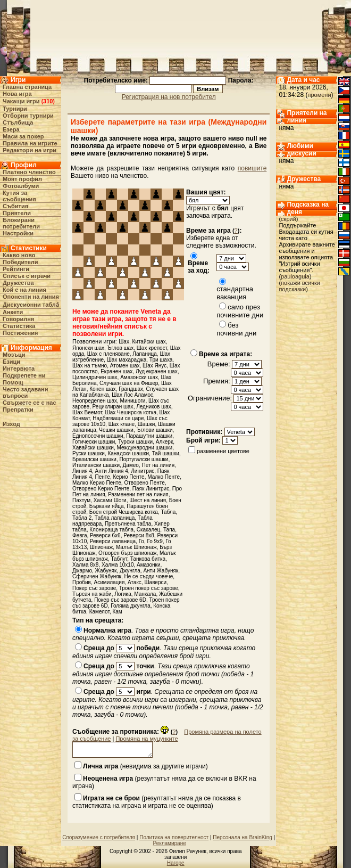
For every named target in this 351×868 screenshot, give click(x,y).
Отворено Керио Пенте (101, 489)
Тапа (169, 530)
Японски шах (88, 348)
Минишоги (133, 401)
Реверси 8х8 (139, 535)
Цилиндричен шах (95, 377)
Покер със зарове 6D (120, 600)
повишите (252, 168)
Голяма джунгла (131, 606)
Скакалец (149, 530)
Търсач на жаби (92, 594)
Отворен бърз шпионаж (127, 553)
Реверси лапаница (113, 541)
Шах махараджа (127, 360)
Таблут (119, 559)
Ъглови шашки (154, 430)
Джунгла (130, 571)
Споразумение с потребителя (99, 837)
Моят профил (22, 179)
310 (48, 101)
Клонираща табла (111, 530)
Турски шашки (135, 442)
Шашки (147, 424)
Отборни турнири (28, 116)
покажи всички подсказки (299, 286)
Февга (80, 535)
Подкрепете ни (24, 375)
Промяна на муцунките (147, 739)
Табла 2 (82, 518)
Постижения (20, 333)
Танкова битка (148, 559)
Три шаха (161, 360)
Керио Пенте (128, 477)
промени (319, 95)
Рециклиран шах (113, 407)
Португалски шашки (144, 459)
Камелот (99, 612)
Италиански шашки (96, 465)
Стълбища (18, 122)
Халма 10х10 (118, 565)
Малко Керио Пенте (97, 483)
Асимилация (110, 582)
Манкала (145, 594)
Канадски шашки (128, 453)
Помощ (13, 382)
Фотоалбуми (21, 186)
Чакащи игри (21, 101)
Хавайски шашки (93, 448)
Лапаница (145, 354)
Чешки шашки (116, 430)
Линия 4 (82, 471)
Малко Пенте (164, 477)
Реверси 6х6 (105, 535)
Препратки (18, 410)
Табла (168, 512)
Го (141, 541)
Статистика (19, 326)
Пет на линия (158, 465)
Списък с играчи (27, 276)
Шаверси (155, 582)
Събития (15, 206)
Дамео (131, 465)
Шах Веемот (87, 412)
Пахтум (81, 500)
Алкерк (165, 442)
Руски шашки (89, 453)
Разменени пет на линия (138, 494)
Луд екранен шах (157, 371)
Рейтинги (16, 269)
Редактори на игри (30, 150)
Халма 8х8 (85, 565)
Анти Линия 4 (112, 471)
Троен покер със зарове (149, 588)
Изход (11, 424)
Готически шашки (94, 442)
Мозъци (14, 355)
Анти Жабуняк (161, 571)
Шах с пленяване (108, 354)
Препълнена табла (128, 524)
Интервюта (19, 369)
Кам (117, 612)
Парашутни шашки (149, 436)
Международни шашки (144, 448)
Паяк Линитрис (151, 489)
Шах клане (122, 424)
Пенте (103, 477)
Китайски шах (149, 342)
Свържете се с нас (30, 403)
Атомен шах (125, 366)
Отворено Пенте (144, 483)
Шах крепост (152, 348)
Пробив (82, 582)
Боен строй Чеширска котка (124, 512)
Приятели (17, 213)
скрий (289, 219)
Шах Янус (154, 366)
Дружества (18, 283)
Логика (123, 594)
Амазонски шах (139, 377)
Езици (11, 362)
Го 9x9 (155, 541)
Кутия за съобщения (19, 196)
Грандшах (131, 389)
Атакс (135, 582)
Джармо (82, 571)
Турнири (15, 109)
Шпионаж (102, 547)
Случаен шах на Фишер (129, 383)
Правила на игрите (30, 143)
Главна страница (27, 87)
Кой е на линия (24, 290)
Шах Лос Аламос (132, 395)
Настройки (18, 233)
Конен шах (102, 389)
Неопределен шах (95, 401)
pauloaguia (295, 276)
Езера (11, 129)
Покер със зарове (94, 588)
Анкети (13, 312)
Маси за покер (23, 136)
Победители (20, 262)
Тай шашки (166, 453)
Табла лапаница (115, 518)
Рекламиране (169, 843)
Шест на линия (148, 500)
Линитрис (143, 471)
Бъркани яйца (107, 506)
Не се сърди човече (149, 576)
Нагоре (176, 863)
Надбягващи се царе (118, 418)
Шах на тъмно (90, 366)
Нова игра (17, 94)
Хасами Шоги (110, 500)
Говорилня (18, 319)
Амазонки (149, 565)
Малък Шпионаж (136, 547)
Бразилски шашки (94, 459)
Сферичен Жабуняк (97, 576)
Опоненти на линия (31, 297)
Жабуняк (106, 571)
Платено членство (29, 172)
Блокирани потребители (21, 223)
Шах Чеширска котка (131, 412)
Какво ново (19, 255)
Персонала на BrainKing (242, 837)
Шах (124, 342)
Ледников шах (154, 407)
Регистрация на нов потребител (169, 97)
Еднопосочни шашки (98, 436)
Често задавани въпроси (26, 392)
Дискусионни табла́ (31, 305)
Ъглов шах (121, 348)
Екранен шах (116, 371)
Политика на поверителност (174, 837)
